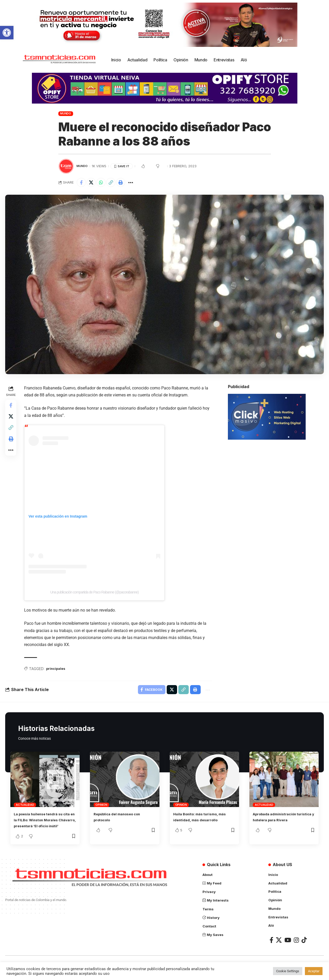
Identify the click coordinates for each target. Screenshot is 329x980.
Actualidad (25, 808)
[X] (279, 948)
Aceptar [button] (314, 971)
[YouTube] (288, 948)
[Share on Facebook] (82, 183)
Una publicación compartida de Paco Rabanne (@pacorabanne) (96, 593)
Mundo (66, 113)
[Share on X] (93, 183)
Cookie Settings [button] (288, 971)
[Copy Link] (115, 183)
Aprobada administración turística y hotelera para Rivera (279, 823)
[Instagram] (296, 948)
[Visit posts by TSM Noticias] (66, 166)
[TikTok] (304, 948)
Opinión (101, 808)
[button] (7, 33)
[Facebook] (271, 948)
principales (58, 670)
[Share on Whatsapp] (104, 183)
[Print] (127, 183)
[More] (138, 183)
